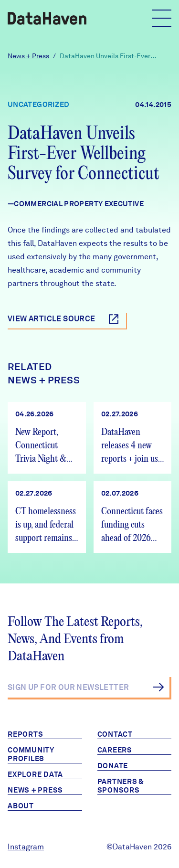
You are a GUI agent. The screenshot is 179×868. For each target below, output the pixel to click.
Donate (113, 766)
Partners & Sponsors (121, 786)
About (21, 806)
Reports (25, 734)
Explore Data (35, 774)
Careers (115, 750)
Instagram (26, 847)
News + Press (28, 56)
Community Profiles (31, 754)
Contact (115, 734)
